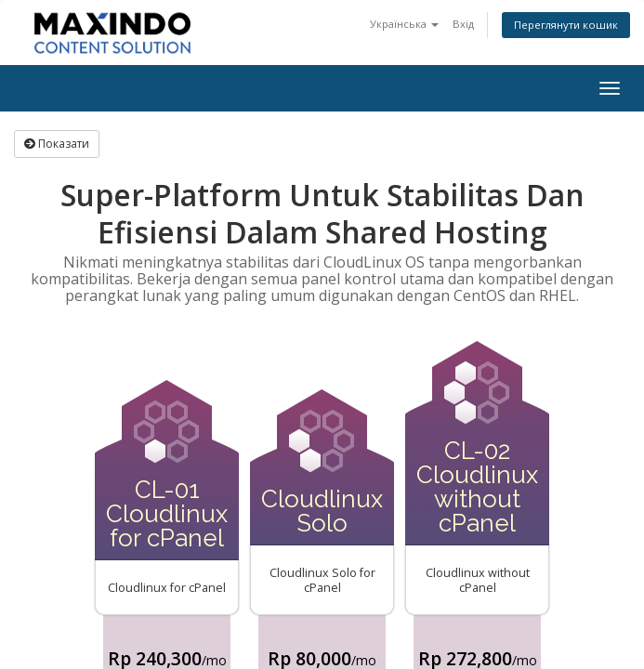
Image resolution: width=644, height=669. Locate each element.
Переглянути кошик (566, 25)
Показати (57, 144)
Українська (404, 24)
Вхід (463, 24)
